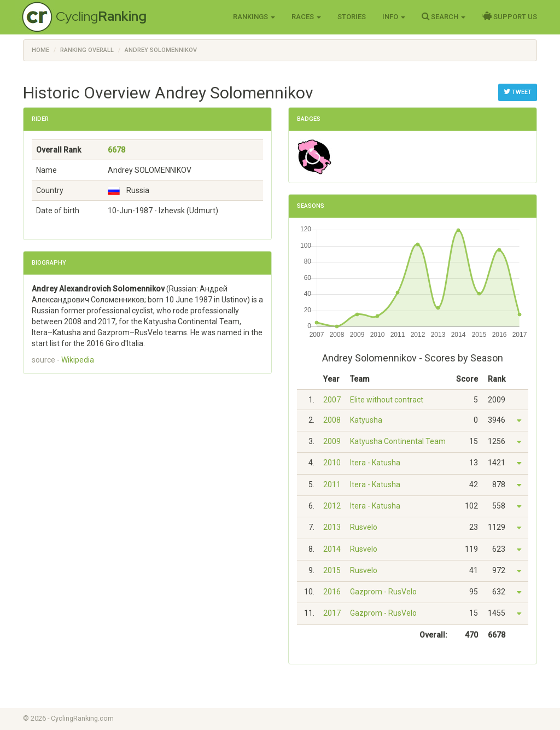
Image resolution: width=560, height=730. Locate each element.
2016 (332, 592)
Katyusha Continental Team (398, 441)
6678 (116, 150)
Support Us (509, 16)
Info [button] (394, 17)
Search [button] (444, 16)
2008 (332, 420)
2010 (332, 463)
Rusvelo (364, 527)
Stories (352, 17)
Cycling (101, 16)
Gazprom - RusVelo (383, 592)
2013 (332, 527)
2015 (332, 570)
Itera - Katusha (375, 463)
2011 (332, 484)
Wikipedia (78, 360)
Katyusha (366, 420)
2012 (332, 506)
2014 (332, 549)
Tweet (518, 92)
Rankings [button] (254, 17)
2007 (332, 400)
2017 (332, 613)
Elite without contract (387, 400)
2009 (332, 441)
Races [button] (306, 17)
